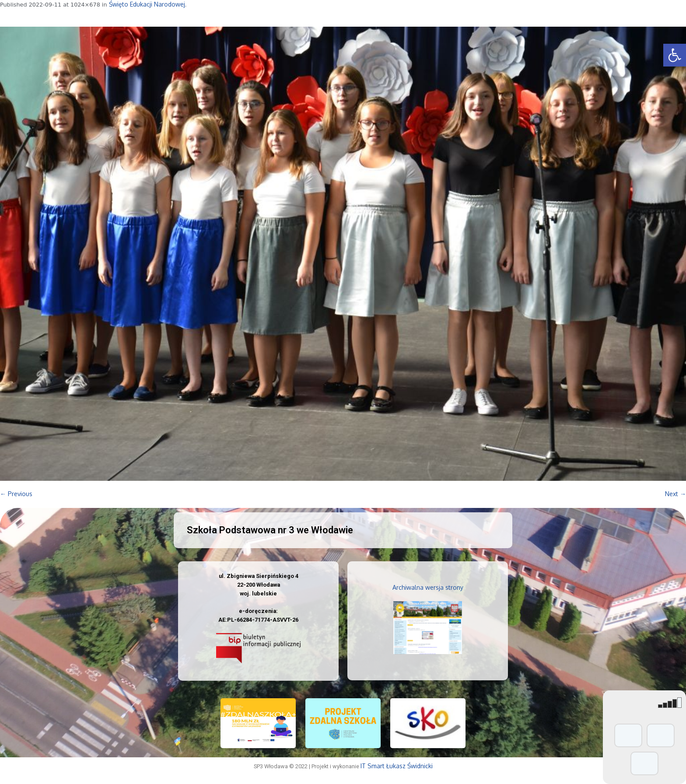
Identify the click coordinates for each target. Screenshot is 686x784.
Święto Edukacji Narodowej (147, 4)
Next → (675, 494)
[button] (675, 55)
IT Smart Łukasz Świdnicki (397, 766)
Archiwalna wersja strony (428, 587)
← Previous (16, 494)
